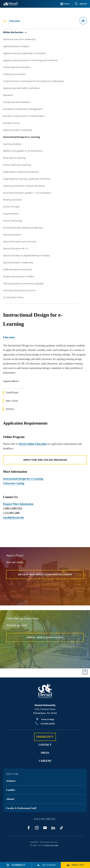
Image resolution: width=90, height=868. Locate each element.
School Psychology (13, 221)
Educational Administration (17, 102)
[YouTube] (45, 828)
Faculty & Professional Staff (21, 808)
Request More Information (18, 504)
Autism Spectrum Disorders (17, 67)
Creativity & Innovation (15, 74)
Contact (45, 745)
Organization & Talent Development (21, 172)
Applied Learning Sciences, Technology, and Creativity (30, 60)
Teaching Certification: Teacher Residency (24, 186)
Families (11, 790)
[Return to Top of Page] (85, 672)
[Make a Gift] (75, 865)
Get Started (46, 865)
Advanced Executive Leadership (19, 39)
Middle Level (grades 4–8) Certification (23, 151)
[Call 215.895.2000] (45, 724)
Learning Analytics (12, 144)
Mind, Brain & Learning (14, 158)
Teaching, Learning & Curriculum (19, 290)
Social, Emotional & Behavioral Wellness (23, 228)
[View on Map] (45, 720)
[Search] (80, 4)
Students (11, 781)
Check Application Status (45, 637)
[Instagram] (37, 828)
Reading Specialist (12, 200)
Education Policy (11, 123)
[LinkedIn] (53, 828)
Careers (45, 761)
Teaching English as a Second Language (23, 284)
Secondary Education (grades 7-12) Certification (27, 193)
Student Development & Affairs (19, 277)
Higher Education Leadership (18, 130)
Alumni (10, 799)
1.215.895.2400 (11, 513)
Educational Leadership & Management (23, 109)
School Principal (11, 207)
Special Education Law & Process (20, 242)
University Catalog (14, 483)
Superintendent (11, 214)
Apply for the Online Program (45, 460)
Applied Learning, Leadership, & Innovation (25, 53)
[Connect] (16, 865)
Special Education (12, 235)
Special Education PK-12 (16, 249)
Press (45, 753)
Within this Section (13, 32)
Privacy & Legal (51, 845)
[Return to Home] (10, 4)
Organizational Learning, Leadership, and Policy (27, 179)
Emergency (45, 737)
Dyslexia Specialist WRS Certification (21, 88)
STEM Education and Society (17, 270)
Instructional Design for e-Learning (22, 137)
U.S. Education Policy (13, 297)
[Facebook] (29, 828)
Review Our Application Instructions (45, 574)
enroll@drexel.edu (13, 518)
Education (12, 21)
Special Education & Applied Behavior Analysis (27, 256)
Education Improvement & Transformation (24, 116)
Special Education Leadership (18, 263)
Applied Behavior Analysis (16, 46)
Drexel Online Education (33, 444)
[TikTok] (61, 828)
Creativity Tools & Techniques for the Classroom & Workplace (34, 81)
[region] (45, 397)
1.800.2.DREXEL (13, 508)
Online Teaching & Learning (17, 165)
